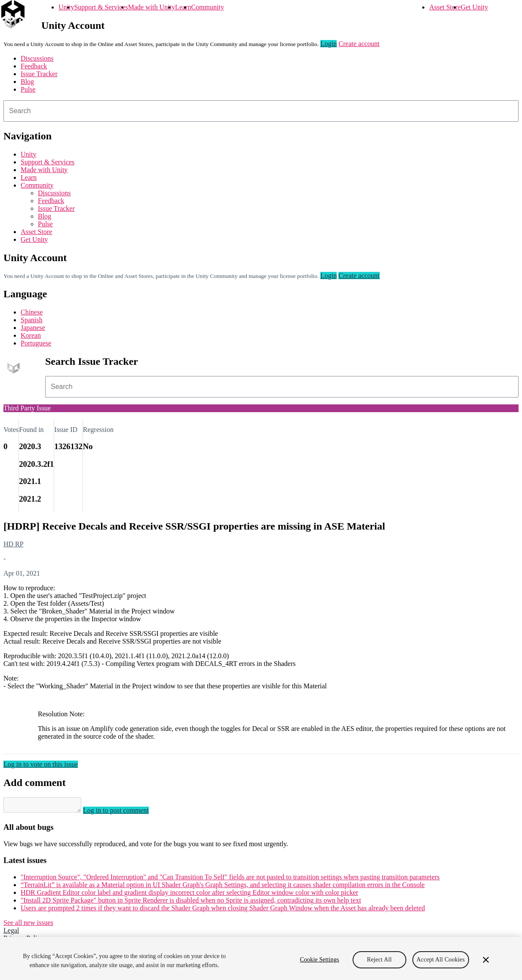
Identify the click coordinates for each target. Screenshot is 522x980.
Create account (359, 44)
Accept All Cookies (441, 960)
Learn (183, 7)
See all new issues (28, 925)
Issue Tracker (39, 74)
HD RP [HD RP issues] (14, 544)
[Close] (486, 960)
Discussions (37, 58)
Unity (66, 7)
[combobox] (261, 111)
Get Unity (474, 7)
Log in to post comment (124, 813)
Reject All (379, 960)
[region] (261, 958)
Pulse (28, 89)
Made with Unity (152, 7)
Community (207, 7)
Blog (27, 82)
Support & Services (101, 7)
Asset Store (445, 7)
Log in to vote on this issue (41, 764)
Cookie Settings (319, 960)
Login (329, 44)
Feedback (34, 66)
